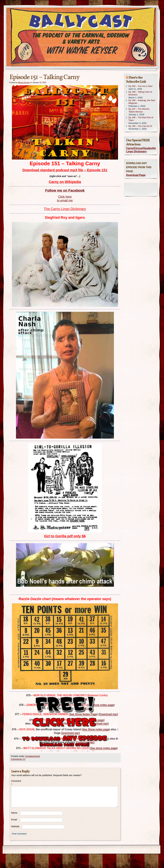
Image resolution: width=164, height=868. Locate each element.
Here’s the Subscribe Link (136, 80)
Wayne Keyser (24, 82)
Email (14, 820)
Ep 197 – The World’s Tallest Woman (139, 110)
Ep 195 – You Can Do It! (140, 126)
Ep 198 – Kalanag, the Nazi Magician (142, 102)
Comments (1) (18, 759)
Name (14, 813)
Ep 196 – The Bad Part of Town (141, 119)
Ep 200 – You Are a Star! (141, 86)
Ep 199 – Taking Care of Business (140, 93)
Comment (16, 783)
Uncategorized (32, 756)
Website (15, 826)
